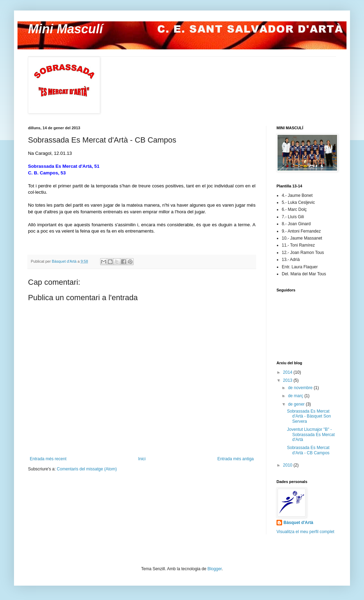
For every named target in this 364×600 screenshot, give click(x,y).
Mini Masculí (65, 29)
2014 (288, 372)
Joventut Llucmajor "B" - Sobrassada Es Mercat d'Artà (311, 435)
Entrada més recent (48, 459)
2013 (288, 380)
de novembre (301, 388)
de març (296, 396)
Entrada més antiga (236, 459)
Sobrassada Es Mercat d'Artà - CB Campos (308, 450)
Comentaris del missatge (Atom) (87, 469)
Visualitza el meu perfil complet (305, 532)
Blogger (215, 569)
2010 (288, 465)
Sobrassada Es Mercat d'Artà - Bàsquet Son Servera (309, 416)
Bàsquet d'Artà (298, 523)
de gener (297, 404)
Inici (142, 459)
